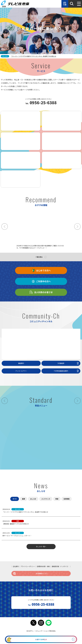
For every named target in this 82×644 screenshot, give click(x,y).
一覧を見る (39, 257)
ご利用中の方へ (41, 281)
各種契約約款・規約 (43, 566)
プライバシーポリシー (28, 566)
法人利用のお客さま (41, 292)
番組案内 (21, 363)
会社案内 (16, 566)
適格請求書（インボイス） (60, 566)
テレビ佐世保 (16, 4)
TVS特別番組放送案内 (66, 371)
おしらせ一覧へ (41, 546)
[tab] (6, 53)
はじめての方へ (41, 270)
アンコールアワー (21, 371)
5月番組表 (68, 363)
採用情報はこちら (30, 573)
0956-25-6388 (43, 103)
